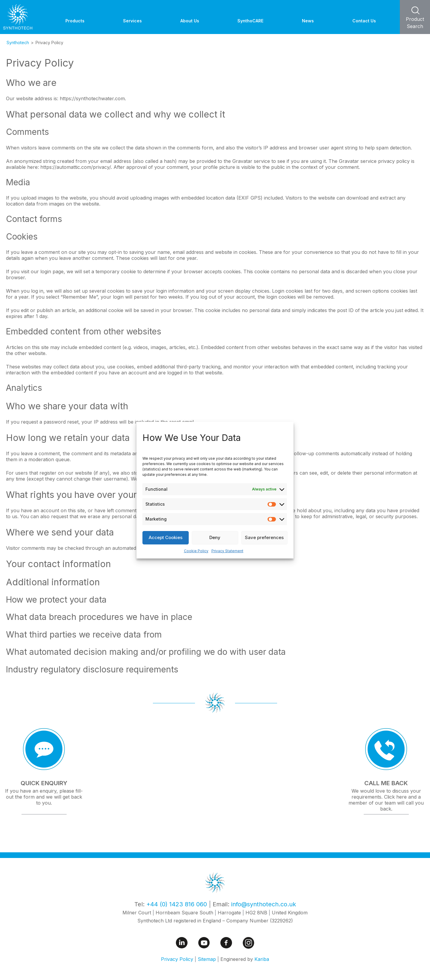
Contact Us (364, 21)
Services (132, 21)
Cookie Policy (196, 551)
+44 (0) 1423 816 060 (177, 904)
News (308, 21)
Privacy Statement (227, 551)
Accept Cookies (166, 537)
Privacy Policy (177, 959)
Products (75, 21)
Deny (215, 537)
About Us (190, 21)
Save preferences (264, 537)
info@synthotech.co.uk (264, 904)
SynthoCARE (250, 21)
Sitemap (207, 959)
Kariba (262, 959)
